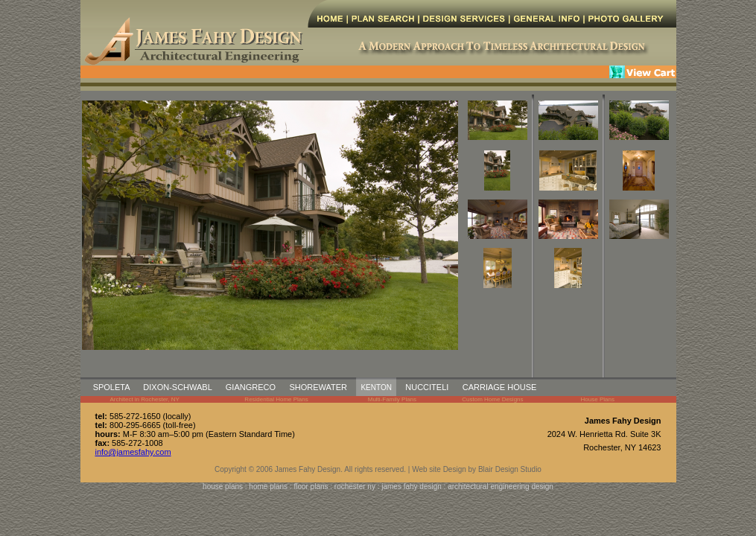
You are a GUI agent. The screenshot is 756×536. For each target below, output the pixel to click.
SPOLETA (111, 387)
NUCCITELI (427, 387)
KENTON (376, 387)
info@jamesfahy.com (133, 452)
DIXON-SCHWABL (177, 387)
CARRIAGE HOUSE (500, 387)
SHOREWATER (318, 387)
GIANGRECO (251, 387)
